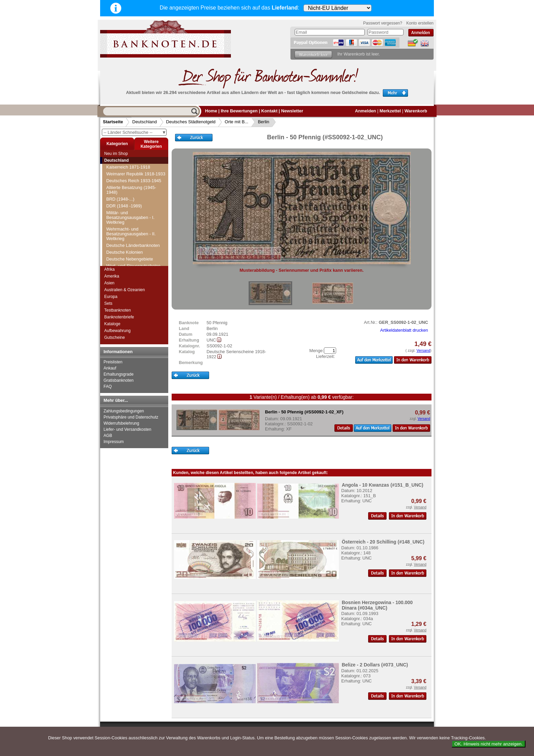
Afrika (109, 269)
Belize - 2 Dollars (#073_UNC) (375, 665)
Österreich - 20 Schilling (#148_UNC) (383, 542)
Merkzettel (390, 111)
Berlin (263, 122)
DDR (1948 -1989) (124, 206)
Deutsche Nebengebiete (130, 259)
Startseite (113, 122)
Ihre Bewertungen (239, 111)
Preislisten (113, 362)
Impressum (114, 442)
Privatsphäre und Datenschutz (131, 417)
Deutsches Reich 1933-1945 (134, 181)
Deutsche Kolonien (124, 252)
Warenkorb (416, 111)
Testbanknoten (117, 310)
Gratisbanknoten (119, 380)
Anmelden (365, 111)
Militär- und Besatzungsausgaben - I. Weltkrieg (130, 217)
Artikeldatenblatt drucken (404, 330)
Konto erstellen (420, 23)
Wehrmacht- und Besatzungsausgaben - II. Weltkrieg (131, 234)
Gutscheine (115, 337)
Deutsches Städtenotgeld (191, 122)
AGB (108, 436)
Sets (108, 303)
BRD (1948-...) (120, 199)
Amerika (112, 276)
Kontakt (269, 111)
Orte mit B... (237, 122)
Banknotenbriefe (119, 317)
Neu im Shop (116, 154)
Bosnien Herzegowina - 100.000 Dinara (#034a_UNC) (377, 605)
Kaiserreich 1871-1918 (128, 167)
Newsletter (292, 111)
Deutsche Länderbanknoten (133, 245)
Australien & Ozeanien (124, 290)
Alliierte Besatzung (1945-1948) (131, 190)
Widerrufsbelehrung (121, 423)
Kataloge (112, 324)
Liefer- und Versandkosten (127, 429)
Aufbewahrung (117, 331)
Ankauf (110, 368)
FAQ (108, 387)
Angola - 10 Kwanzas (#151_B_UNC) (382, 485)
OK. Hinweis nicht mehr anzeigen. (489, 744)
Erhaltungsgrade (119, 374)
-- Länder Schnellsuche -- (135, 132)
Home (211, 111)
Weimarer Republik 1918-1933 (136, 174)
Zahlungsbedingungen (124, 411)
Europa (111, 297)
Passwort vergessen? (383, 23)
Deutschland (144, 122)
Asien (109, 283)
